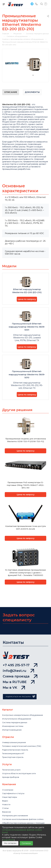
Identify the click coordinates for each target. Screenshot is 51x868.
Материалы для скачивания (15, 816)
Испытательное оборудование (17, 719)
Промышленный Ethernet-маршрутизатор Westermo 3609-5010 (27, 374)
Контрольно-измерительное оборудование (23, 715)
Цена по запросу (27, 299)
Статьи (5, 808)
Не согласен (10, 843)
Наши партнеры (10, 797)
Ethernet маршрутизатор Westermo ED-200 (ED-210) (27, 291)
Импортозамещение (12, 730)
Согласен (26, 843)
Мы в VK (14, 687)
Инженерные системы (13, 726)
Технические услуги (11, 770)
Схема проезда (20, 676)
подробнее (8, 840)
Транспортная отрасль (13, 757)
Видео (5, 801)
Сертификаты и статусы (13, 793)
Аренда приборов (11, 777)
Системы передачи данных (15, 722)
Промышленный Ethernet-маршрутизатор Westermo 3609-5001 (27, 327)
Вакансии (7, 812)
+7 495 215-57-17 (20, 665)
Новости (6, 804)
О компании (8, 790)
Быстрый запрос (46, 4)
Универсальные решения (14, 742)
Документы (32, 92)
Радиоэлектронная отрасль (15, 750)
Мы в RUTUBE (19, 682)
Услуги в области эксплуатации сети (19, 773)
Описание (11, 92)
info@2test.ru (18, 671)
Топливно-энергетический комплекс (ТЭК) (22, 746)
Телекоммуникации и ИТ (13, 753)
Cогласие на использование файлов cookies (23, 819)
